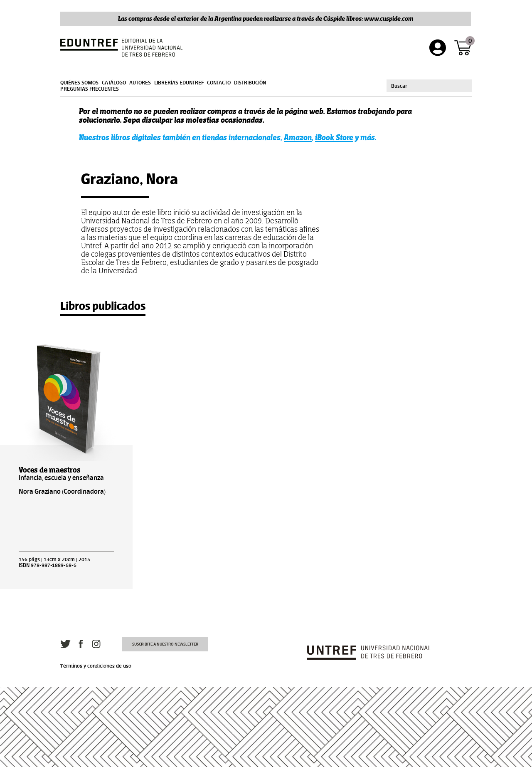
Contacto (219, 83)
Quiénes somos (79, 83)
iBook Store (334, 137)
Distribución (250, 83)
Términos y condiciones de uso (96, 666)
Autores (140, 83)
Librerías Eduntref (179, 83)
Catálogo (114, 83)
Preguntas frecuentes (90, 89)
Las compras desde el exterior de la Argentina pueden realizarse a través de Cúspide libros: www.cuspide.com (266, 19)
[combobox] (429, 86)
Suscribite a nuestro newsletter (165, 644)
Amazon (298, 137)
